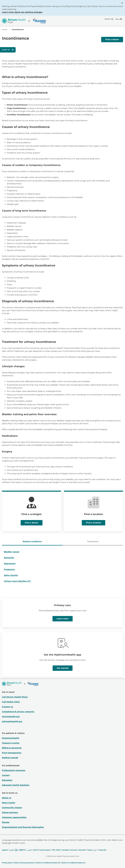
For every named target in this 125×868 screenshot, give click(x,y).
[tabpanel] (62, 568)
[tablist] (62, 542)
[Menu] (119, 19)
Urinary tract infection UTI (17, 581)
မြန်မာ (17, 850)
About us (7, 798)
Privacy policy (7, 863)
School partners (10, 812)
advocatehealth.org (12, 721)
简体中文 (22, 850)
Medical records (10, 758)
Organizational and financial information (23, 827)
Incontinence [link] (18, 29)
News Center (9, 803)
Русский (74, 850)
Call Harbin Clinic (11, 702)
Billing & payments (12, 748)
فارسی (29, 850)
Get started (63, 668)
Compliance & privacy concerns (18, 712)
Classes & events (11, 743)
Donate (6, 822)
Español (5, 850)
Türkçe (90, 850)
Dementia (9, 558)
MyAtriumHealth (11, 738)
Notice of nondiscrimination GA (48, 863)
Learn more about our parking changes (22, 12)
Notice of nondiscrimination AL (74, 863)
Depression (10, 564)
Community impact (12, 808)
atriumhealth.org (11, 717)
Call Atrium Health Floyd (15, 697)
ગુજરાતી (35, 850)
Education (7, 780)
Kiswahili (82, 850)
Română (65, 850)
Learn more (63, 619)
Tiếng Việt (102, 850)
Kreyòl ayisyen (45, 850)
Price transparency (12, 753)
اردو (95, 850)
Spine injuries (11, 575)
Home (5, 29)
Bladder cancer (12, 552)
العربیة (12, 850)
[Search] (109, 19)
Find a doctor (112, 39)
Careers (6, 775)
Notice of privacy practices (24, 863)
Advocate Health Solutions (16, 785)
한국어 (58, 850)
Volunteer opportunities (14, 817)
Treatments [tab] (93, 542)
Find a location (94, 523)
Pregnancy (9, 569)
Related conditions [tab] (32, 542)
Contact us (8, 707)
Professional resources (14, 770)
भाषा (53, 850)
